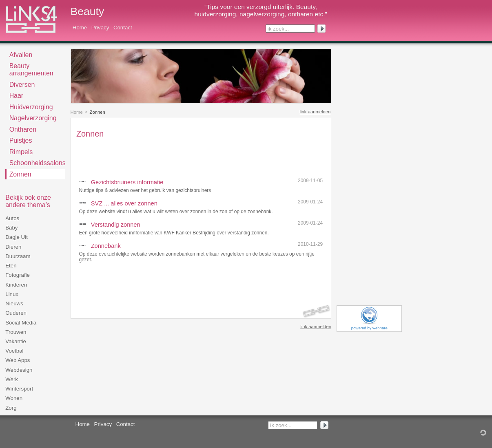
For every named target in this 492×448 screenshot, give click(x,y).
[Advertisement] (172, 156)
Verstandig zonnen (116, 225)
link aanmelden (315, 112)
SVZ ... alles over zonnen (124, 203)
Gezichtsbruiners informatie (127, 182)
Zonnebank (106, 246)
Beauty (88, 11)
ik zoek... (278, 29)
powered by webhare (369, 328)
